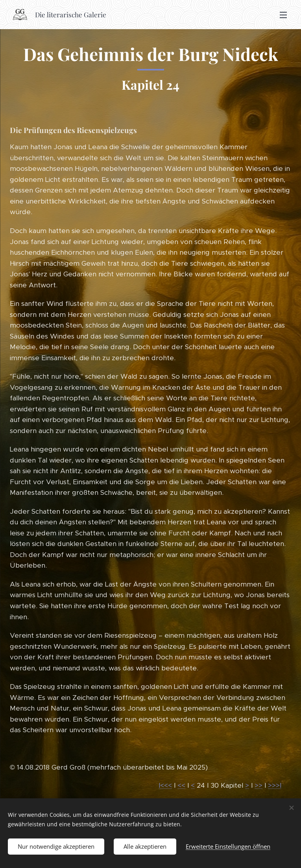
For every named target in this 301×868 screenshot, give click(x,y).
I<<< (165, 785)
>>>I (275, 785)
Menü (283, 15)
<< (181, 785)
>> (259, 785)
